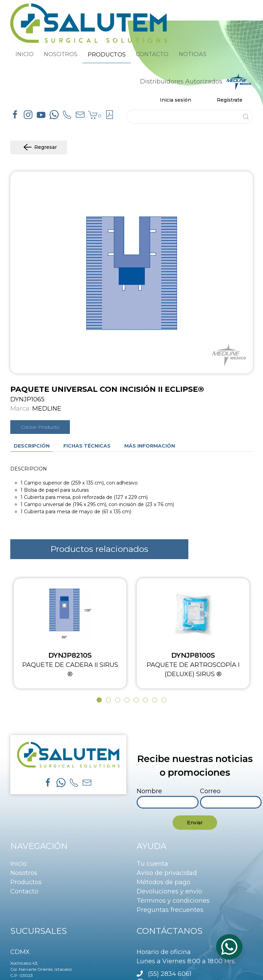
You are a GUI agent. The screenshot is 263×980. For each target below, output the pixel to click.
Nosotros (24, 873)
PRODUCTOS (107, 54)
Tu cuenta (152, 864)
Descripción (32, 446)
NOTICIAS (193, 54)
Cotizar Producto (40, 427)
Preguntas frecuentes (170, 910)
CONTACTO (152, 54)
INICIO (24, 54)
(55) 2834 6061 (170, 974)
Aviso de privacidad (167, 873)
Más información (150, 446)
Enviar (195, 823)
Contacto (24, 891)
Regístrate (230, 100)
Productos (26, 882)
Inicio (18, 864)
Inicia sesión (176, 100)
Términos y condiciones (173, 901)
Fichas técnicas (87, 446)
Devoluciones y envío (169, 891)
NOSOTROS (61, 54)
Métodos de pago (164, 882)
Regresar (39, 147)
